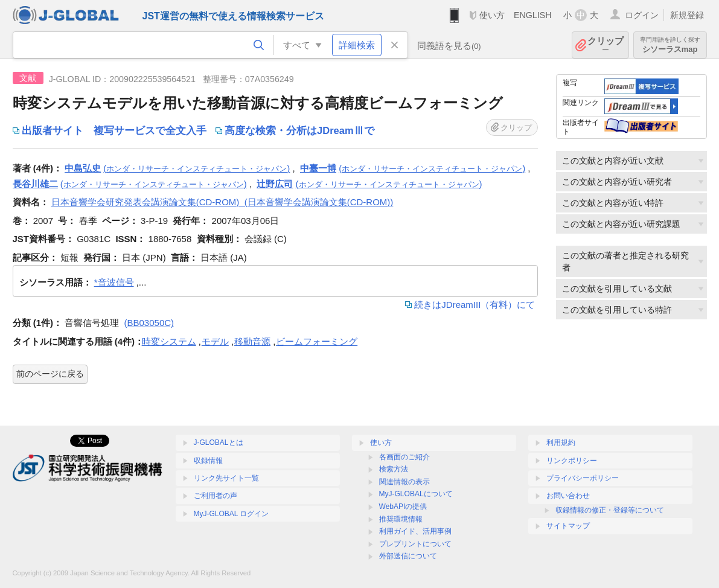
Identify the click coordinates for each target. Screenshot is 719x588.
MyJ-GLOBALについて (416, 494)
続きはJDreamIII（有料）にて (475, 305)
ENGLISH (533, 15)
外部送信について (408, 556)
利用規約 (561, 443)
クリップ (606, 45)
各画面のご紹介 (404, 457)
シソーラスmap (670, 45)
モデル (215, 341)
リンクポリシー (572, 461)
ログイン (642, 15)
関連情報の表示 (404, 482)
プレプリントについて (415, 544)
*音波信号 (114, 282)
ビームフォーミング (317, 341)
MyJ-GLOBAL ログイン (232, 514)
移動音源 (252, 341)
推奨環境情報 (401, 519)
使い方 (492, 15)
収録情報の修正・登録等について (610, 510)
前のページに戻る (50, 374)
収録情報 (208, 461)
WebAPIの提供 (403, 507)
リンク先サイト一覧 (226, 478)
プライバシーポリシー (583, 478)
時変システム (169, 341)
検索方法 (394, 469)
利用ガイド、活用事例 (415, 531)
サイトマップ (568, 526)
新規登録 (687, 15)
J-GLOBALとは (219, 443)
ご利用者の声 (216, 496)
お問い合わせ (568, 496)
